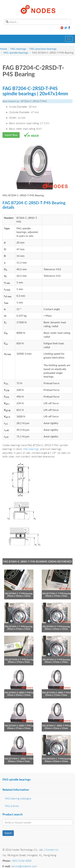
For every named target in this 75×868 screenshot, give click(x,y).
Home (3, 49)
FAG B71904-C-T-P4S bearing (57, 593)
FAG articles (12, 806)
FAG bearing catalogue (18, 798)
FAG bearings (18, 49)
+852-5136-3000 (21, 861)
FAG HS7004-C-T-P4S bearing (57, 759)
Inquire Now (11, 135)
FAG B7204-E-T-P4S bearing (56, 660)
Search (8, 833)
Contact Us (52, 850)
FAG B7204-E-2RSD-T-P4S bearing (22, 726)
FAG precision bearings (43, 49)
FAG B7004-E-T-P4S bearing (56, 627)
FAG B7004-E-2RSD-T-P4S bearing (22, 693)
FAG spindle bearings (16, 52)
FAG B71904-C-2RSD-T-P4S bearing (22, 759)
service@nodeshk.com (24, 866)
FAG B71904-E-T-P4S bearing (19, 660)
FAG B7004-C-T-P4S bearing (19, 593)
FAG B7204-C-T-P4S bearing (19, 627)
